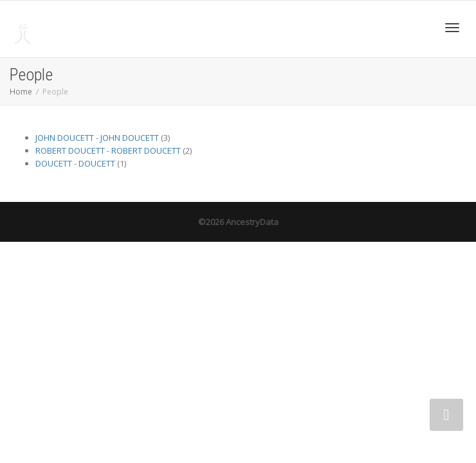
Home (21, 92)
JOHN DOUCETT (65, 138)
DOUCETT (54, 163)
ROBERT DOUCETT (70, 150)
